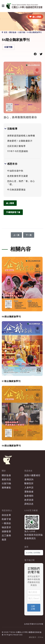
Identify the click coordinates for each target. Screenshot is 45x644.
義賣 (4, 540)
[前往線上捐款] (35, 17)
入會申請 (29, 487)
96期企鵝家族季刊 (11, 446)
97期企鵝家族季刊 (11, 381)
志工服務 (6, 535)
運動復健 (29, 492)
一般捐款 (6, 523)
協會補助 (29, 496)
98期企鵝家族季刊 (11, 317)
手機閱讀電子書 (13, 212)
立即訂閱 (33, 608)
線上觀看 (10, 203)
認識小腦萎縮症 (32, 475)
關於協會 (6, 475)
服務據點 (6, 487)
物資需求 (6, 527)
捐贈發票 (6, 531)
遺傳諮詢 (29, 479)
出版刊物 (8, 47)
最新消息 (6, 479)
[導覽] (3, 6)
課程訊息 (29, 504)
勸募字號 (6, 519)
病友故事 (6, 515)
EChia (41, 637)
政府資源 (29, 500)
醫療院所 (29, 483)
